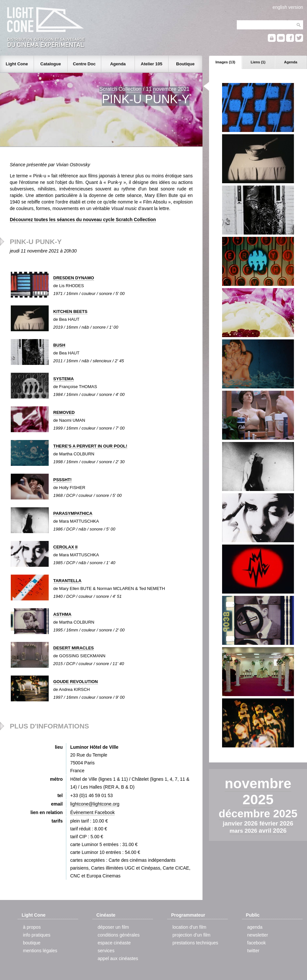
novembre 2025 (258, 791)
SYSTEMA (64, 379)
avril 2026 (273, 831)
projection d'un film (191, 935)
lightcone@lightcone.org (95, 804)
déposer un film (113, 927)
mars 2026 (244, 831)
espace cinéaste (114, 943)
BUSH (59, 345)
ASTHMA (62, 614)
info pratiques (37, 935)
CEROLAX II (65, 547)
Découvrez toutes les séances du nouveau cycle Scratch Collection (83, 220)
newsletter (258, 935)
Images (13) (226, 62)
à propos (32, 927)
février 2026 (276, 823)
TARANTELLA (67, 581)
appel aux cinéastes (118, 958)
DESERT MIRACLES (73, 648)
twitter (253, 951)
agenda (255, 927)
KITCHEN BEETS (70, 311)
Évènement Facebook (92, 812)
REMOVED (64, 412)
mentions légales (40, 951)
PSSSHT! (62, 480)
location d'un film (189, 927)
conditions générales (119, 935)
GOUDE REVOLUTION (76, 682)
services (106, 951)
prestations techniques (195, 943)
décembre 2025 (258, 814)
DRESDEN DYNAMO (74, 278)
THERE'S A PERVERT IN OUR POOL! (90, 446)
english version (288, 7)
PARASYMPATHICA (73, 513)
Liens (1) (258, 62)
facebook (257, 943)
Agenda (291, 62)
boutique (32, 943)
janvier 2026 (241, 823)
